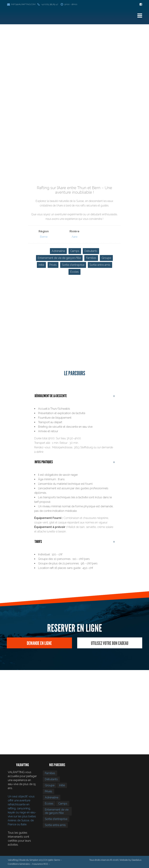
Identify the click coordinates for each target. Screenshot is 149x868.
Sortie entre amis (100, 265)
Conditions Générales (19, 864)
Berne (44, 237)
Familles (91, 258)
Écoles (74, 272)
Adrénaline (58, 251)
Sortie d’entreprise (73, 265)
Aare (74, 237)
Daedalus (136, 860)
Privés (53, 265)
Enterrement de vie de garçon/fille (59, 258)
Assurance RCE (40, 864)
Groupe (106, 258)
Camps (75, 251)
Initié (41, 265)
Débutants (91, 251)
